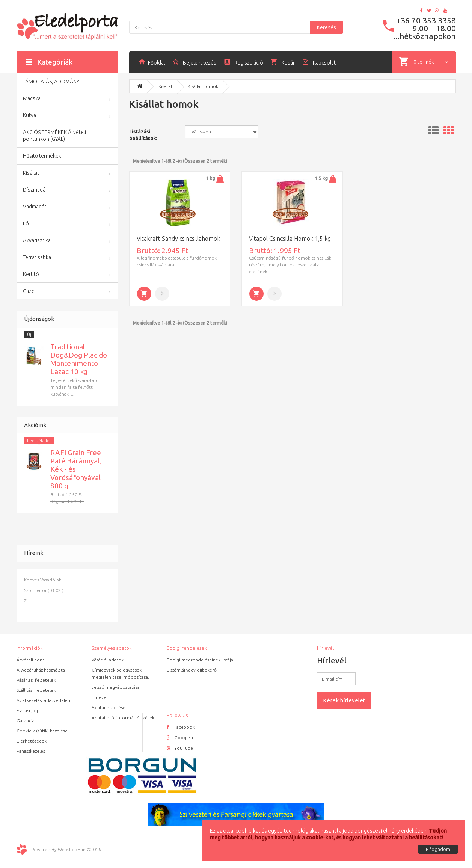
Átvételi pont (30, 660)
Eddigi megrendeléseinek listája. (201, 660)
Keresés (326, 27)
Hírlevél (100, 697)
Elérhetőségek (32, 741)
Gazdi (29, 291)
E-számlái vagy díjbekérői (192, 670)
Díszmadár (35, 190)
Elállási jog (27, 710)
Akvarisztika (37, 240)
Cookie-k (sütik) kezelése (42, 731)
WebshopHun (72, 849)
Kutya (29, 115)
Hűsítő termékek (42, 156)
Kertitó (31, 274)
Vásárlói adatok (108, 660)
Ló (26, 223)
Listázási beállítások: (143, 135)
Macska (32, 98)
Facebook (181, 727)
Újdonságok (39, 319)
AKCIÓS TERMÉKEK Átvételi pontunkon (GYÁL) (54, 136)
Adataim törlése (109, 707)
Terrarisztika (37, 257)
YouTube (180, 748)
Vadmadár (35, 207)
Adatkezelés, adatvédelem (44, 700)
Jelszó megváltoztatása (116, 687)
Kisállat (31, 173)
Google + (180, 737)
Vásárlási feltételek (36, 680)
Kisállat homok (203, 86)
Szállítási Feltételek (36, 690)
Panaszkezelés (31, 751)
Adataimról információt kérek (123, 718)
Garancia (26, 721)
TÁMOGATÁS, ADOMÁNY (51, 82)
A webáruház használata (41, 670)
